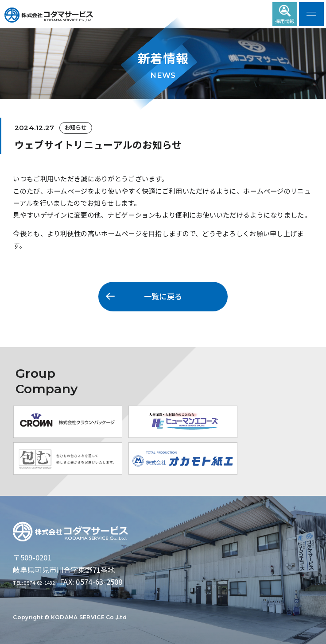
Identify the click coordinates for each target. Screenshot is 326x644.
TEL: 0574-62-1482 (45, 582)
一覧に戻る (163, 296)
